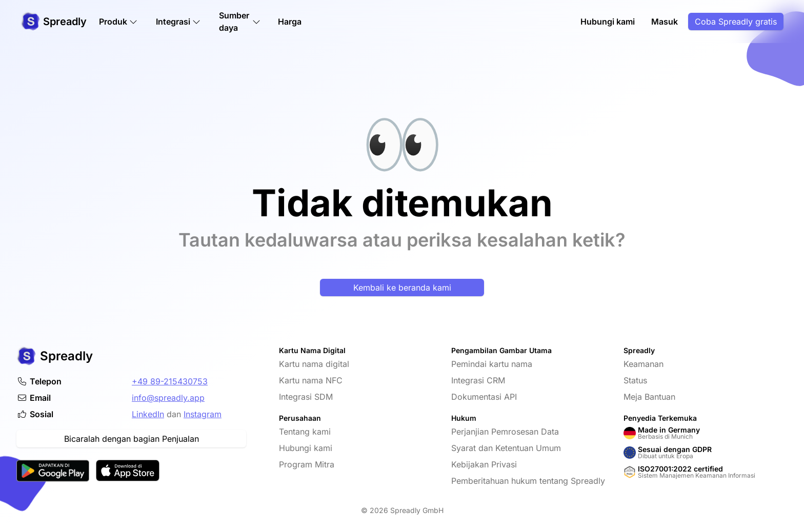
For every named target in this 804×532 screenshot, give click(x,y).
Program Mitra (307, 464)
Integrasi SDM (306, 397)
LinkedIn (148, 414)
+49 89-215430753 (170, 381)
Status (635, 380)
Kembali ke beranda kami (402, 288)
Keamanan (644, 364)
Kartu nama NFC (311, 380)
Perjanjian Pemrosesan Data (505, 432)
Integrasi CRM (478, 380)
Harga (290, 22)
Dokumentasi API (484, 397)
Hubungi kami (608, 22)
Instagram (203, 414)
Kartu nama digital (314, 364)
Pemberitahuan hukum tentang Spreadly (528, 481)
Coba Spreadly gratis (736, 22)
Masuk (665, 22)
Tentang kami (305, 432)
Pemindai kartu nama (492, 364)
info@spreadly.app (168, 398)
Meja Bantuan (649, 397)
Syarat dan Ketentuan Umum (506, 448)
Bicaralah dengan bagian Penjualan (132, 439)
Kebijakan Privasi (484, 464)
